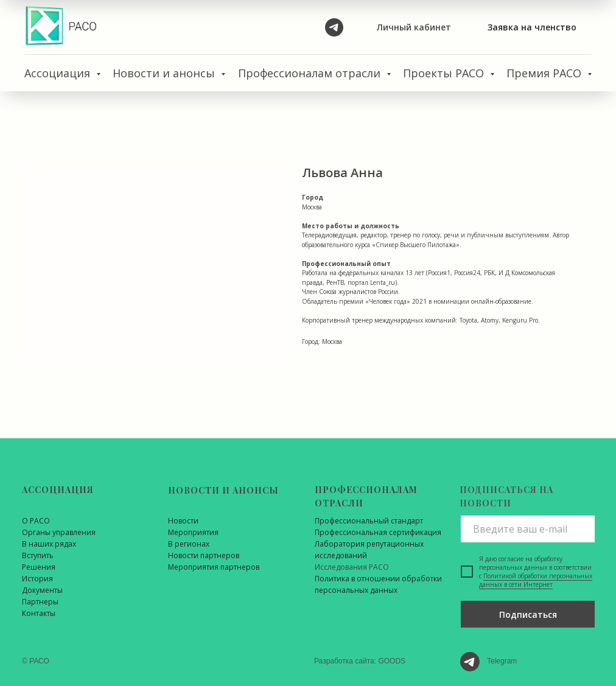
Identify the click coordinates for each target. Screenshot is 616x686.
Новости (183, 521)
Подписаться (528, 614)
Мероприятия (193, 532)
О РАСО (36, 521)
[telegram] (334, 27)
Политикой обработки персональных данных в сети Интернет (536, 580)
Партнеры (40, 602)
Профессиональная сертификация (378, 532)
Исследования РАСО (352, 567)
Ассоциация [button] (59, 73)
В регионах (189, 544)
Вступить (38, 555)
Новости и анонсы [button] (165, 73)
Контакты (39, 613)
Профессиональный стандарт (369, 521)
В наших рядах (49, 544)
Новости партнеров (204, 555)
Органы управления (59, 532)
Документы (42, 590)
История (37, 579)
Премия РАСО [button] (545, 73)
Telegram (502, 661)
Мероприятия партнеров (214, 567)
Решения (39, 567)
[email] (528, 529)
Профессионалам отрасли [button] (311, 73)
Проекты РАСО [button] (445, 73)
